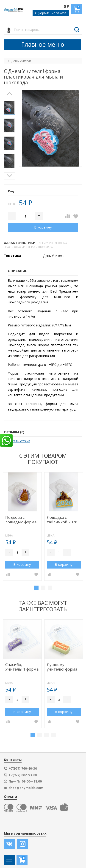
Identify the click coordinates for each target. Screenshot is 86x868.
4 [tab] (53, 735)
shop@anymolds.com (26, 788)
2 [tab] (43, 588)
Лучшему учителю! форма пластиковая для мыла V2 (63, 667)
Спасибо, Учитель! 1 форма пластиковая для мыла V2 (22, 667)
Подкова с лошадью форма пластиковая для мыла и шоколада (21, 520)
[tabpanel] (22, 526)
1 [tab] (36, 588)
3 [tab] (50, 588)
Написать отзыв (17, 441)
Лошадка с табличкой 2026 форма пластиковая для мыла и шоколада (63, 520)
